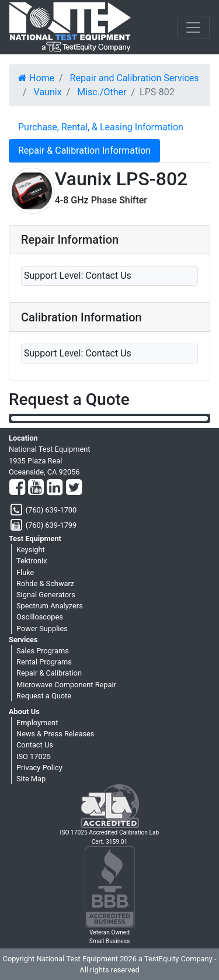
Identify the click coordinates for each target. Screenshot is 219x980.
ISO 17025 (34, 756)
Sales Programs (43, 651)
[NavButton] (193, 27)
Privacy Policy (39, 768)
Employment (37, 723)
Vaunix (48, 92)
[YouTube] (36, 488)
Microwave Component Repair (66, 685)
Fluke (25, 572)
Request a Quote (44, 696)
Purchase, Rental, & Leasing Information (101, 127)
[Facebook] (17, 488)
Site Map (31, 779)
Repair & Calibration (49, 673)
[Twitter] (74, 488)
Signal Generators (46, 595)
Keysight (31, 550)
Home (36, 78)
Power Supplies (42, 628)
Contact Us (35, 745)
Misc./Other (102, 92)
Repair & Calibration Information (84, 150)
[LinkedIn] (55, 488)
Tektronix (32, 561)
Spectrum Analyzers (50, 606)
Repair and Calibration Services (135, 78)
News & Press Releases (55, 734)
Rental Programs (44, 662)
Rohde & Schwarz (45, 584)
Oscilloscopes (40, 617)
